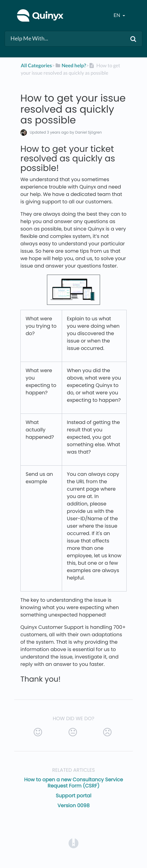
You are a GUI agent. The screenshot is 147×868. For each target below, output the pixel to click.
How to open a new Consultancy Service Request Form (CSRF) (73, 783)
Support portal (73, 796)
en (117, 15)
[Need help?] (70, 66)
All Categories (36, 66)
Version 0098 (73, 806)
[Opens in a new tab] (73, 843)
